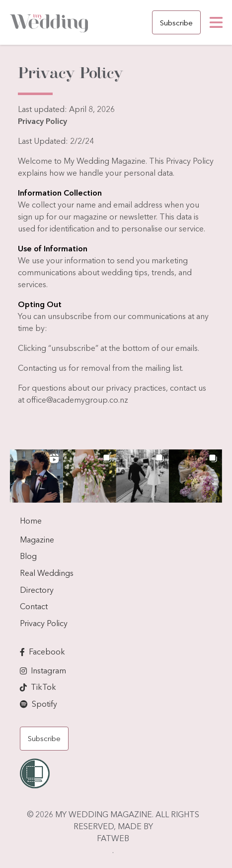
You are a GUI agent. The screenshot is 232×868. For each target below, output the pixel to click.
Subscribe (176, 23)
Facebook (47, 651)
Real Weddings (47, 573)
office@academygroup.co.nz (77, 400)
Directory (37, 590)
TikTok (43, 687)
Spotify (44, 704)
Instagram (48, 670)
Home (31, 521)
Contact (34, 606)
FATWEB (113, 838)
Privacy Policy (44, 623)
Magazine (37, 540)
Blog (28, 556)
